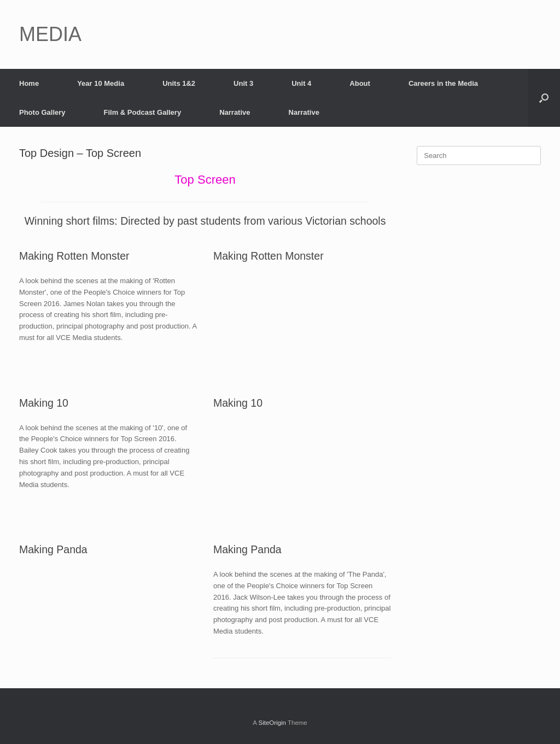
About (360, 83)
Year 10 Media (101, 83)
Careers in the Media (443, 83)
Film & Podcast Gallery (143, 112)
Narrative (235, 112)
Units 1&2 (179, 83)
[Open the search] (544, 98)
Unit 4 (301, 83)
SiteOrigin (272, 723)
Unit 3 (243, 83)
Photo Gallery (42, 112)
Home (29, 83)
